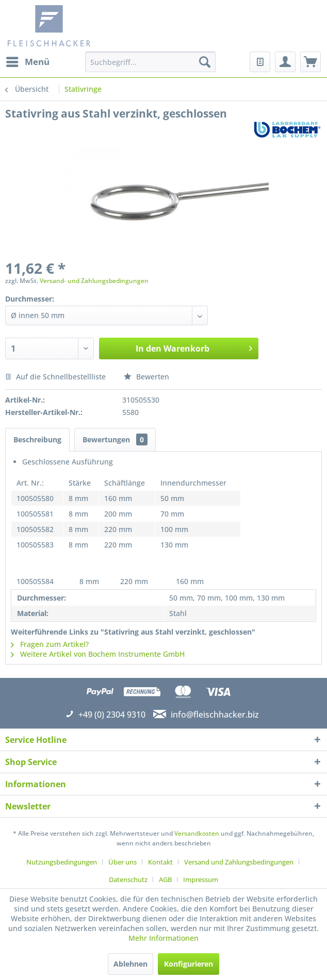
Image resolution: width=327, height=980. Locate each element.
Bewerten (146, 377)
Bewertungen (115, 439)
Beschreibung (37, 439)
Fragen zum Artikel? (50, 644)
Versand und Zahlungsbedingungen (239, 862)
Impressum (201, 879)
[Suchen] (205, 62)
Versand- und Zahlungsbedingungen (94, 281)
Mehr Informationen (163, 938)
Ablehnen (130, 964)
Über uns (122, 862)
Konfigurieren (189, 964)
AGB (165, 879)
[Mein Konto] (285, 62)
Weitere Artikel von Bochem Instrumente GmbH (98, 654)
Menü (28, 61)
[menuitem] (27, 62)
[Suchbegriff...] (151, 62)
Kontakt (160, 862)
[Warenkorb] (310, 62)
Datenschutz (128, 879)
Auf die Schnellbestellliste (55, 377)
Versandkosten (197, 833)
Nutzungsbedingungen (62, 862)
